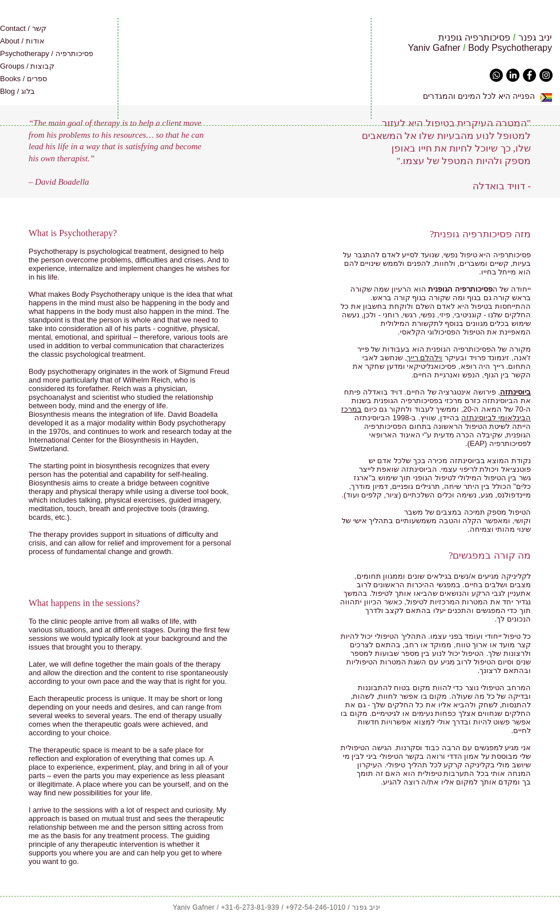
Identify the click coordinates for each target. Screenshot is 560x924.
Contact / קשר (23, 28)
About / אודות (22, 41)
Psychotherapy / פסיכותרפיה (47, 53)
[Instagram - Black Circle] (546, 75)
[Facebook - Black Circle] (529, 75)
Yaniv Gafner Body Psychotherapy (480, 48)
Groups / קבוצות (27, 66)
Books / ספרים (23, 79)
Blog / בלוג (17, 91)
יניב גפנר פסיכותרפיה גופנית (495, 37)
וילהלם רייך (425, 358)
